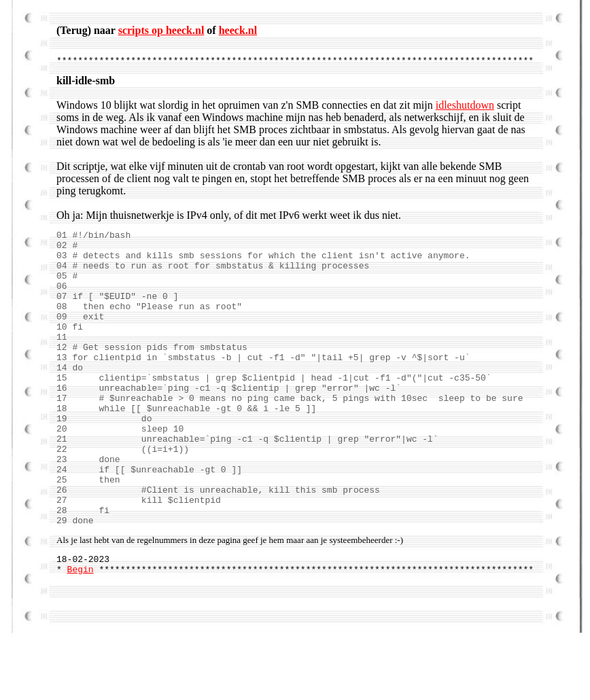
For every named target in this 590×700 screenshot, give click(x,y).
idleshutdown (465, 109)
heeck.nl (238, 30)
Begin (81, 636)
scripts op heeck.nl (161, 30)
